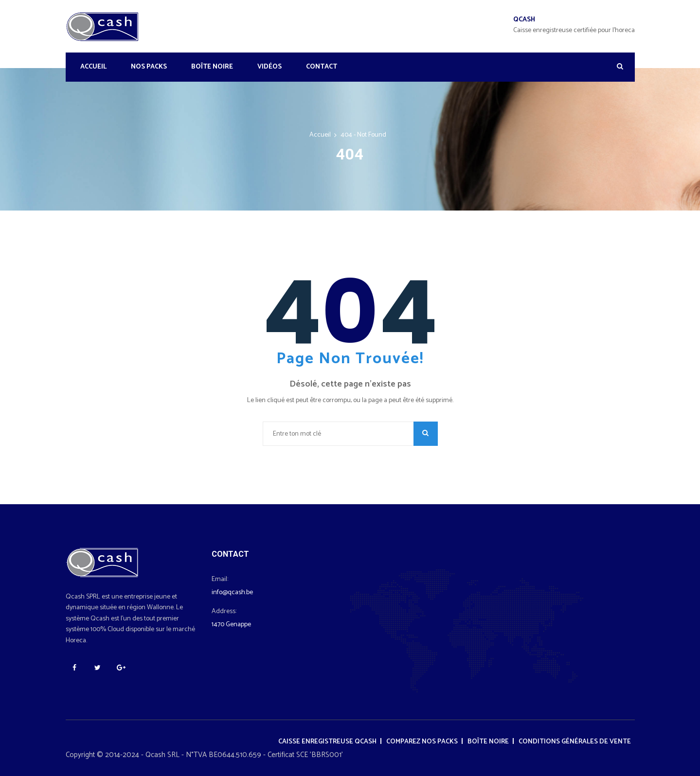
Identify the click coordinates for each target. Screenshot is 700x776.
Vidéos (269, 67)
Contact (322, 67)
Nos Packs (149, 67)
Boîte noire (212, 67)
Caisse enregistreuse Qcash (327, 742)
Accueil (93, 67)
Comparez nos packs (422, 742)
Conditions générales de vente (575, 742)
